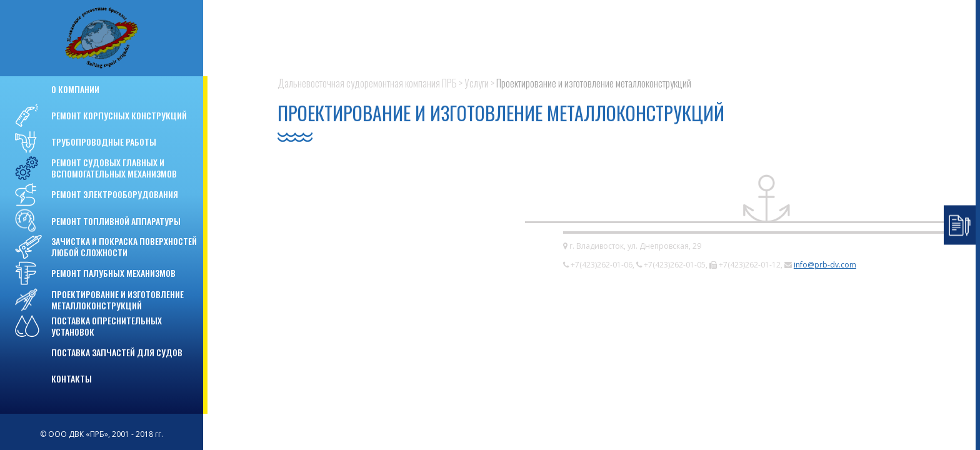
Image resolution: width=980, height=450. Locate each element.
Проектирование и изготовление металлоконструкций (594, 83)
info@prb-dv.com (825, 265)
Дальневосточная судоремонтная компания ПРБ (367, 83)
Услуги (477, 83)
